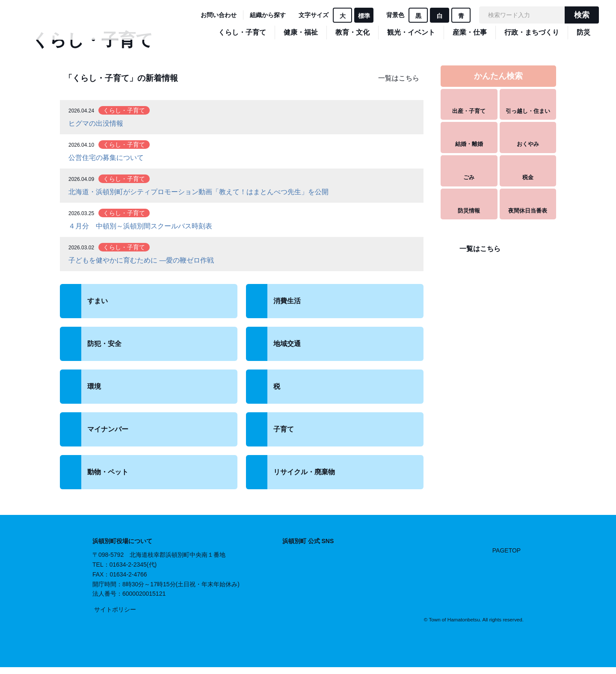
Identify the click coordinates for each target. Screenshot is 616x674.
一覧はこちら (399, 78)
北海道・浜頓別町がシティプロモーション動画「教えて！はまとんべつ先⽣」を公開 (198, 192)
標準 (364, 16)
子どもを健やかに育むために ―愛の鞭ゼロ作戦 (141, 260)
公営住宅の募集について (106, 158)
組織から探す (268, 15)
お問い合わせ (219, 15)
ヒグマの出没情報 (96, 123)
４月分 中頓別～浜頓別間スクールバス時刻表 (140, 226)
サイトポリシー (115, 609)
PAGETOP (506, 550)
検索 (582, 15)
